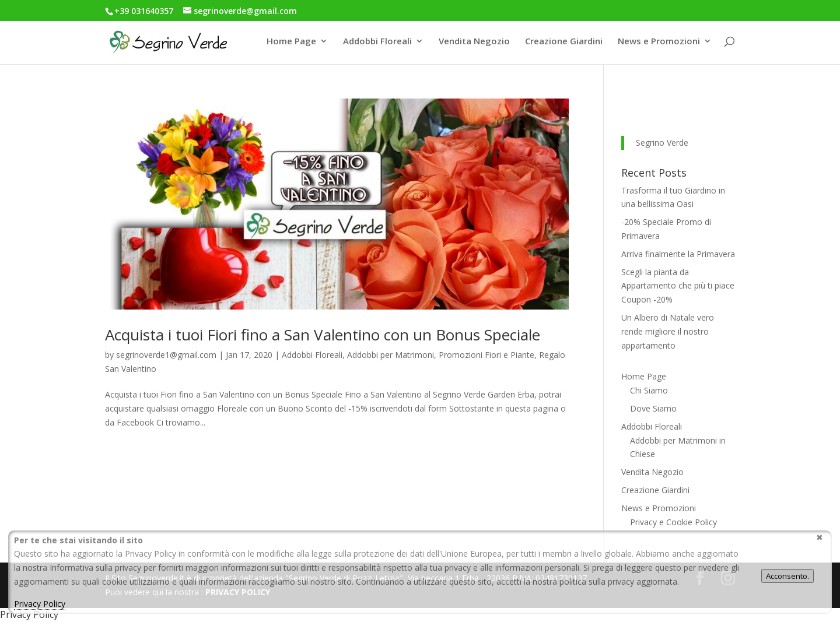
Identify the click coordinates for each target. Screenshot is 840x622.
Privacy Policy (40, 604)
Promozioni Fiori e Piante (487, 355)
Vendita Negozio (474, 42)
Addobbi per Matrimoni (391, 355)
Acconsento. (787, 576)
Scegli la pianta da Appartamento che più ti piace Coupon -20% (678, 286)
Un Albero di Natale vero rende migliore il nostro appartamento (668, 331)
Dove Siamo (653, 408)
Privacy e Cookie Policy (673, 522)
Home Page (291, 42)
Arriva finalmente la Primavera (678, 254)
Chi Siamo (649, 390)
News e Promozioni (659, 42)
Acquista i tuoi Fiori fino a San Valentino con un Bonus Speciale (323, 335)
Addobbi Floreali (377, 42)
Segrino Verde (662, 143)
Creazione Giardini (564, 42)
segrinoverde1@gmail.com (166, 355)
